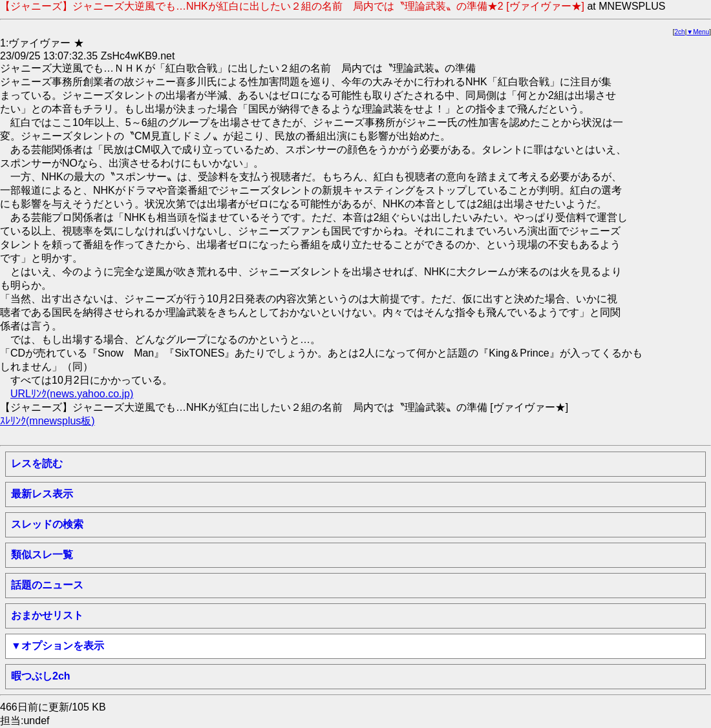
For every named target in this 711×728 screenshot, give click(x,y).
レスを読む (37, 463)
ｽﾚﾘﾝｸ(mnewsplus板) (48, 421)
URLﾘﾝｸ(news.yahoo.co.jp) (72, 394)
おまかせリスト (47, 615)
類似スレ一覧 (42, 555)
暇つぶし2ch (41, 676)
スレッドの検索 (47, 524)
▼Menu (698, 32)
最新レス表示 (42, 494)
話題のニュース (47, 585)
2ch (680, 32)
